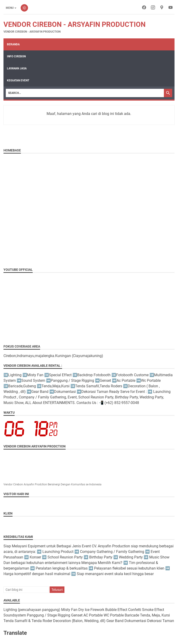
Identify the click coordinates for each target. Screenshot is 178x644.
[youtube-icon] (171, 8)
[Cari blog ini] (26, 590)
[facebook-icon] (144, 8)
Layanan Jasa (17, 68)
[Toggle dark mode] (24, 8)
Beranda (13, 44)
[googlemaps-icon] (162, 8)
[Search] (85, 93)
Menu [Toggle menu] (10, 8)
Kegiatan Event (18, 80)
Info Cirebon (16, 56)
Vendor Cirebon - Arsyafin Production (75, 24)
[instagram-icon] (153, 8)
